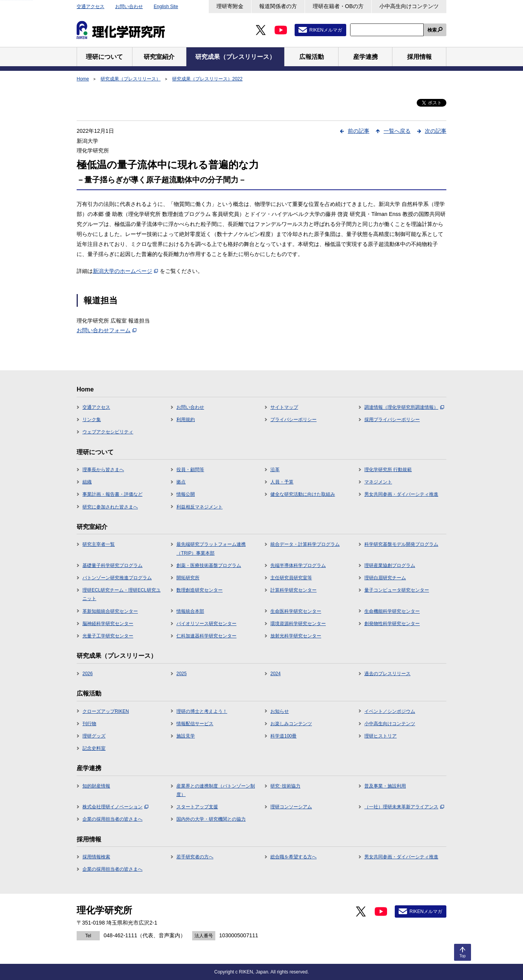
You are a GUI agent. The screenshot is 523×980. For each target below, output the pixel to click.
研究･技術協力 (285, 786)
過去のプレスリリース (387, 674)
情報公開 (186, 494)
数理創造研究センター (199, 590)
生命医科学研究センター (296, 611)
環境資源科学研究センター (298, 624)
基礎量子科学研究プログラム (112, 565)
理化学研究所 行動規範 (388, 470)
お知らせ (280, 711)
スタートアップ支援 (197, 807)
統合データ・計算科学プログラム (305, 544)
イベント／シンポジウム (390, 711)
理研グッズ (94, 736)
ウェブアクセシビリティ (108, 432)
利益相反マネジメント (199, 507)
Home (83, 79)
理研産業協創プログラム (390, 565)
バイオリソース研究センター (206, 624)
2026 (88, 674)
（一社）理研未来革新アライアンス (404, 807)
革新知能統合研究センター (110, 611)
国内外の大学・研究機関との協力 (211, 819)
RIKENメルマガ (326, 30)
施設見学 (186, 736)
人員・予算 (282, 482)
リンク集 (92, 420)
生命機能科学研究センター (392, 611)
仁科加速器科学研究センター (206, 636)
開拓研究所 (188, 578)
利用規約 (186, 420)
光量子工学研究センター (108, 636)
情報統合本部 (190, 611)
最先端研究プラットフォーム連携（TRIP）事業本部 (211, 549)
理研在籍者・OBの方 (338, 6)
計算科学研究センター (293, 590)
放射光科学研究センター (296, 636)
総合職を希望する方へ (293, 857)
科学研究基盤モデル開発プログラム (401, 544)
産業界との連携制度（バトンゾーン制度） (216, 790)
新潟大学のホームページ (125, 271)
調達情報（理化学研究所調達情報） (404, 407)
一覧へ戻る (397, 131)
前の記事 (359, 131)
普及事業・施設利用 (385, 786)
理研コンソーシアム (291, 807)
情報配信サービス (195, 724)
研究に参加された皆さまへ (110, 507)
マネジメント (378, 482)
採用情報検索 (96, 857)
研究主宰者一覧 (99, 544)
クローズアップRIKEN (106, 711)
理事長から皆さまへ (103, 470)
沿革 (275, 470)
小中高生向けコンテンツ (409, 6)
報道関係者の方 (278, 6)
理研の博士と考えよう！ (202, 711)
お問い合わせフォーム (106, 330)
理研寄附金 (230, 6)
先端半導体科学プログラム (298, 565)
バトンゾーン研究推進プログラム (117, 578)
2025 (182, 674)
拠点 (181, 482)
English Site (166, 7)
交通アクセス (91, 7)
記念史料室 (94, 748)
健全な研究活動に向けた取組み (303, 494)
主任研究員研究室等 (291, 578)
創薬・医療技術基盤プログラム (209, 565)
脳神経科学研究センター (108, 624)
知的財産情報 (96, 786)
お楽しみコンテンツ (291, 724)
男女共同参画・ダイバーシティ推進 (401, 494)
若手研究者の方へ (195, 857)
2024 (276, 674)
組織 (87, 482)
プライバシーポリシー (293, 420)
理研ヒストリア (381, 736)
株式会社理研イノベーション (115, 807)
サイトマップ (284, 407)
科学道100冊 (283, 736)
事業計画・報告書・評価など (112, 494)
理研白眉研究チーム (385, 578)
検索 (432, 30)
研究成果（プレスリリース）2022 (207, 79)
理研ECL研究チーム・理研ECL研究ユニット (122, 594)
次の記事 (436, 131)
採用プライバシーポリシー (392, 420)
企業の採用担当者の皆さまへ (112, 819)
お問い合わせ (129, 7)
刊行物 (89, 724)
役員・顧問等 (190, 470)
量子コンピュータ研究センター (397, 590)
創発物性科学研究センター (392, 624)
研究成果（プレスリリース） (131, 79)
